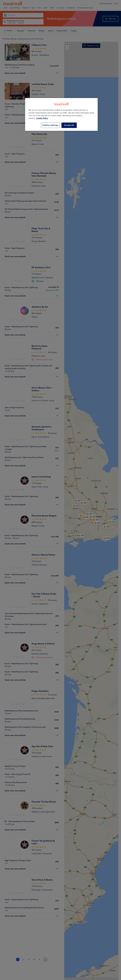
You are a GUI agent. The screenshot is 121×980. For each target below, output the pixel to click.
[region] (61, 114)
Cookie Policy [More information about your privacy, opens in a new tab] (42, 118)
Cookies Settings (50, 125)
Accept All (69, 125)
